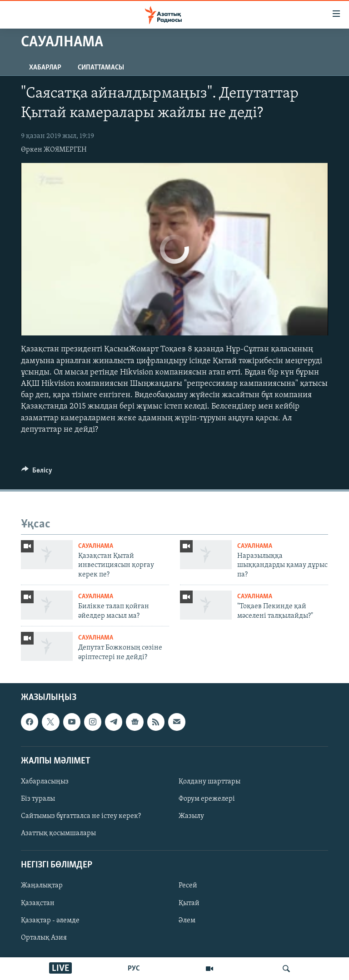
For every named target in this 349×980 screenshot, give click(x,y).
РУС (134, 969)
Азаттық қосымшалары (58, 833)
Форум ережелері (207, 799)
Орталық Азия (44, 938)
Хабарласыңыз (45, 782)
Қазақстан (38, 903)
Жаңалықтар (42, 886)
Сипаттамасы (101, 68)
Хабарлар (45, 68)
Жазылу (191, 816)
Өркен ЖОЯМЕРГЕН (54, 150)
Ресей (188, 886)
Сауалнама (96, 546)
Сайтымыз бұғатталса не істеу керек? (81, 816)
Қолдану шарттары (209, 782)
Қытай (189, 903)
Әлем (187, 921)
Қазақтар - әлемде (50, 921)
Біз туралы (38, 799)
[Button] (37, 473)
